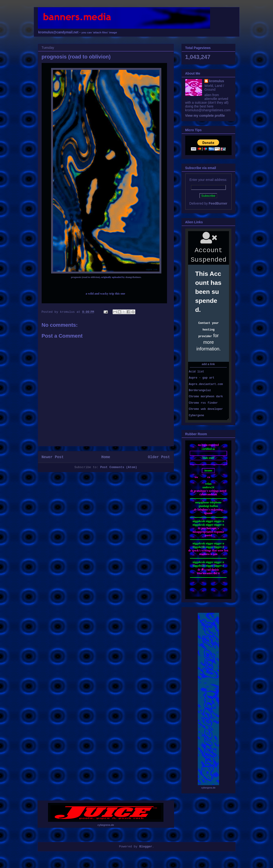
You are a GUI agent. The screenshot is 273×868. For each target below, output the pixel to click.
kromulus (217, 81)
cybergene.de (208, 788)
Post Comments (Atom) (119, 467)
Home (106, 457)
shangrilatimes (133, 277)
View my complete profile (205, 116)
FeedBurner (218, 203)
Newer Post (53, 457)
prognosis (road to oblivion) (85, 277)
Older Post (159, 457)
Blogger (146, 847)
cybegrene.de (106, 825)
